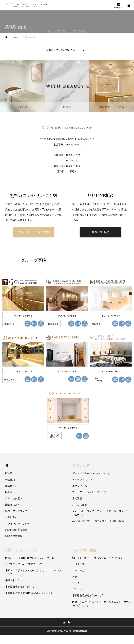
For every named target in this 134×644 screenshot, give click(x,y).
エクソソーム (80, 486)
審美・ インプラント (97, 380)
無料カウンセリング (16, 511)
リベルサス (78, 564)
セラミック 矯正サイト (54, 436)
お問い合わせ (13, 517)
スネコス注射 (80, 505)
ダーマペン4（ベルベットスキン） (91, 473)
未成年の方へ (13, 505)
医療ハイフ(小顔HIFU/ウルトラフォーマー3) (29, 558)
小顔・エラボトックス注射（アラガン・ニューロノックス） (33, 572)
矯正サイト (10, 324)
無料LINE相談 (100, 232)
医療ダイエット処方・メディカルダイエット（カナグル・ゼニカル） (102, 604)
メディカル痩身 (84, 550)
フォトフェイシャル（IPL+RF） (90, 492)
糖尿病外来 (11, 486)
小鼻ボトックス (14, 580)
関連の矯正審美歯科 (16, 530)
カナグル (77, 577)
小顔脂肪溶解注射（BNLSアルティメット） (29, 593)
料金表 (9, 492)
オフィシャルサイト (23, 316)
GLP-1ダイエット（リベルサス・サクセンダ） (98, 558)
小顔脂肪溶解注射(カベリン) (21, 587)
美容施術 (10, 480)
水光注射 (77, 498)
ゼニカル (77, 589)
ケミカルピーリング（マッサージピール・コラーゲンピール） (100, 513)
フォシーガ (78, 570)
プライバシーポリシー (17, 523)
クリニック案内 (14, 498)
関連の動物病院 (14, 536)
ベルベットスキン (82, 480)
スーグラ (77, 583)
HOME (7, 465)
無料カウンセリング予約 (33, 232)
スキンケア (81, 466)
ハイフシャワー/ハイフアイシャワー (25, 564)
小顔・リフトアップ (21, 550)
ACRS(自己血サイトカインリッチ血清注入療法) (98, 521)
